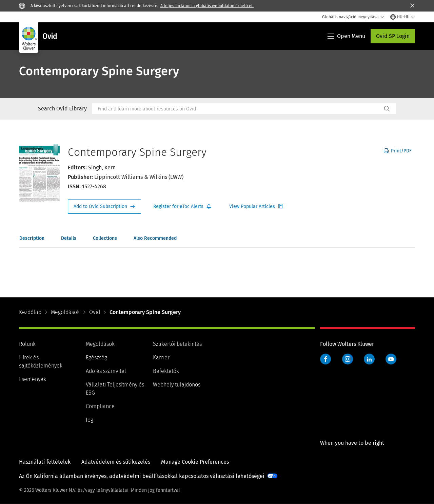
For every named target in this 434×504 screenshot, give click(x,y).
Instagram (348, 359)
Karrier (161, 358)
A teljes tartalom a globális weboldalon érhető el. (207, 6)
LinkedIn (369, 359)
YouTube (391, 359)
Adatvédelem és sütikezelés (116, 462)
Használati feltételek (45, 462)
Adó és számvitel (106, 371)
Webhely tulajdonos (177, 385)
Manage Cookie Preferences (195, 462)
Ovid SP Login (393, 36)
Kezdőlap (30, 312)
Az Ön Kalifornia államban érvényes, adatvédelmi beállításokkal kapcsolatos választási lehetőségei (142, 476)
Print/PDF (398, 151)
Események (33, 379)
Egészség (96, 358)
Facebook (325, 359)
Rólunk (27, 344)
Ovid (95, 312)
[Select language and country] (403, 17)
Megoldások (65, 312)
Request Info (104, 207)
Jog (90, 420)
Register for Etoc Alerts (182, 207)
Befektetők (166, 371)
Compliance (100, 406)
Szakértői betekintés (177, 344)
